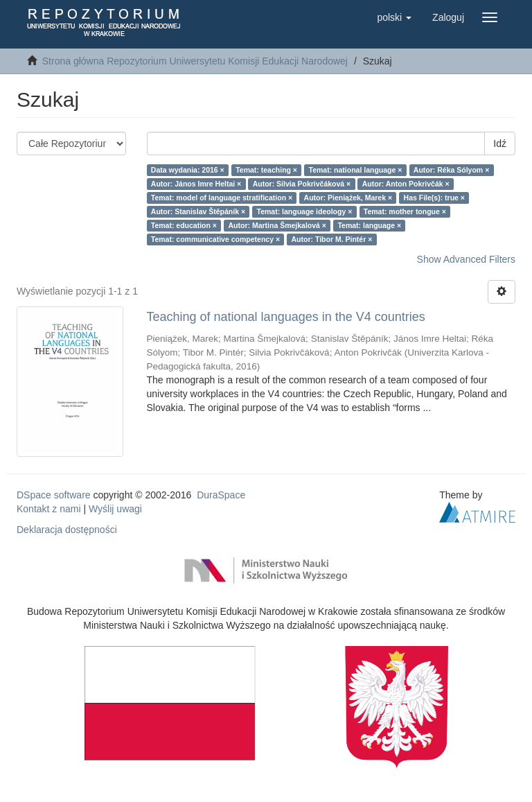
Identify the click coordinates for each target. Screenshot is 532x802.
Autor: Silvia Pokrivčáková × (302, 184)
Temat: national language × (356, 170)
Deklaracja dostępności (67, 530)
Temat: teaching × (266, 170)
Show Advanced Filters (466, 259)
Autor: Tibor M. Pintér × (332, 239)
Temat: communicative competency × (215, 239)
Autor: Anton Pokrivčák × (406, 184)
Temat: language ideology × (305, 211)
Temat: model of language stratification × (222, 198)
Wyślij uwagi (115, 509)
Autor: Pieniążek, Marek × (348, 198)
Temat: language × (369, 225)
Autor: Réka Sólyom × (451, 170)
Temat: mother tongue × (405, 211)
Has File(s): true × (434, 198)
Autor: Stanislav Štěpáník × (198, 211)
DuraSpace (221, 495)
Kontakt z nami (49, 509)
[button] (394, 17)
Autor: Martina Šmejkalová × (277, 225)
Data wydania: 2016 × (188, 170)
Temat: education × (184, 225)
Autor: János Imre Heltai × (196, 184)
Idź (500, 143)
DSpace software (54, 495)
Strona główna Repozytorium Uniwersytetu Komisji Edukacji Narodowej (195, 61)
